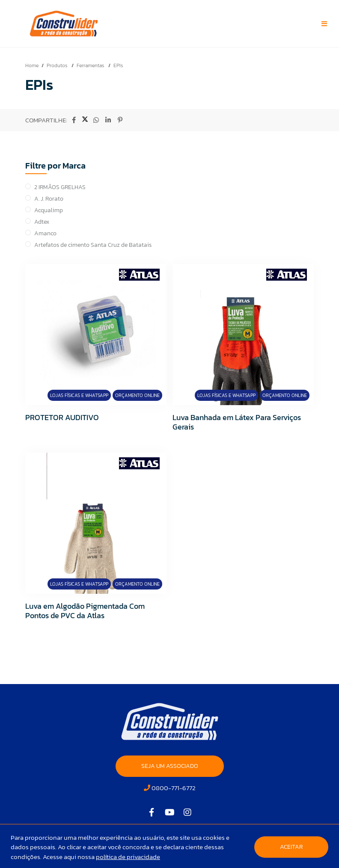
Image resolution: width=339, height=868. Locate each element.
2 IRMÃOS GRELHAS (60, 187)
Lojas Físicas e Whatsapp (79, 395)
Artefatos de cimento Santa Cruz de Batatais (93, 245)
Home (32, 65)
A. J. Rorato (49, 199)
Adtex (42, 222)
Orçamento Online (137, 395)
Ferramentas (91, 65)
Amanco (45, 233)
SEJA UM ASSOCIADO (170, 766)
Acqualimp (49, 210)
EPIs (118, 65)
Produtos (58, 65)
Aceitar (291, 847)
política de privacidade (128, 857)
